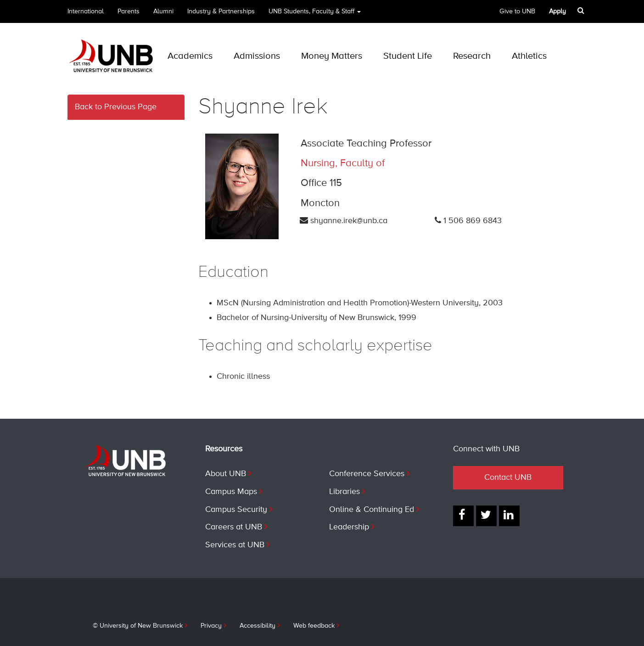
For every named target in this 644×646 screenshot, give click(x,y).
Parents (129, 11)
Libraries (344, 492)
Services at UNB (235, 545)
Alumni (163, 11)
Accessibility (258, 626)
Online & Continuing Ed (372, 510)
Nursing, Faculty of (343, 163)
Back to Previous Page (116, 107)
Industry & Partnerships (221, 11)
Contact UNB (508, 477)
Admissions (257, 56)
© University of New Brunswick (138, 626)
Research (472, 56)
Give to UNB (517, 11)
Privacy (211, 626)
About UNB (226, 474)
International (86, 11)
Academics (190, 56)
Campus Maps (231, 492)
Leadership (349, 527)
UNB (315, 14)
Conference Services (367, 474)
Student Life (408, 56)
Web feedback (314, 626)
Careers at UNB (234, 527)
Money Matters (332, 56)
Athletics (529, 56)
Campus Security (236, 510)
